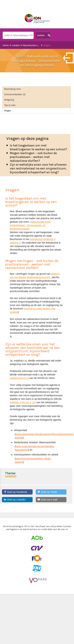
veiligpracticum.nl (20, 378)
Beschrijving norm (13, 89)
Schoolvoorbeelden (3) (15, 94)
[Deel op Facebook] (17, 492)
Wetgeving (9, 100)
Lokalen (16, 45)
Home (6, 45)
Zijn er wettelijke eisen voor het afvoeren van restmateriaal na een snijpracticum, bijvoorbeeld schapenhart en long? (38, 168)
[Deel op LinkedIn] (17, 500)
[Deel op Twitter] (51, 492)
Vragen (8, 111)
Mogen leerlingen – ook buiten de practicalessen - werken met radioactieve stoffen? (33, 157)
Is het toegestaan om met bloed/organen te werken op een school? (38, 147)
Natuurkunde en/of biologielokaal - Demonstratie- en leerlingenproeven (30, 225)
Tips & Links (10, 105)
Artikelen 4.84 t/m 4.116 (23, 402)
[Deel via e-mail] (51, 500)
